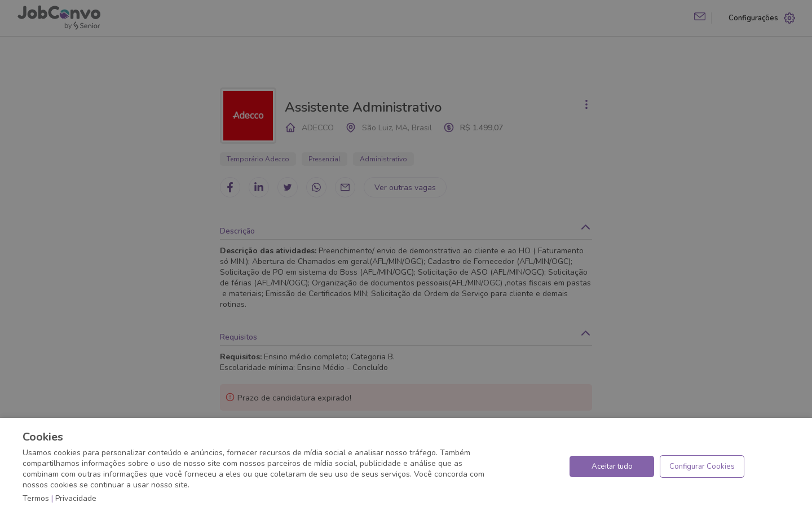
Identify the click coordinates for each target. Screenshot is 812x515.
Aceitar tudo (612, 466)
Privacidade (76, 498)
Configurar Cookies (702, 466)
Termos (36, 498)
